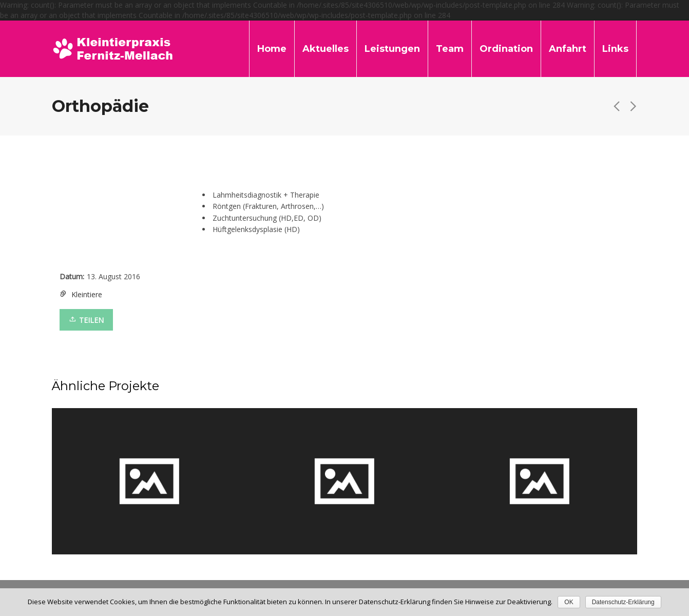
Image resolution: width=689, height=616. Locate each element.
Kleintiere (87, 294)
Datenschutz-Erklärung (623, 602)
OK (569, 602)
